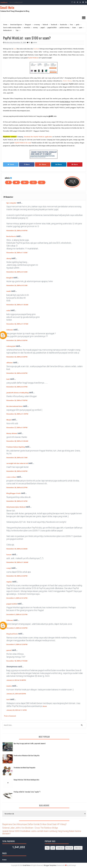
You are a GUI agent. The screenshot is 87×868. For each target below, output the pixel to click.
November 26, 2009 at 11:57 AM (17, 324)
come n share (11, 477)
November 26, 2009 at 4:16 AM (17, 272)
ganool (9, 650)
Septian (9, 582)
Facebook (36, 49)
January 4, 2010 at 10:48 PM (16, 680)
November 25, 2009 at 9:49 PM (17, 231)
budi (8, 379)
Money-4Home (12, 433)
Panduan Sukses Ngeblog (16, 447)
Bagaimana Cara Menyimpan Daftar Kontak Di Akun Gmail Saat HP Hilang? (34, 824)
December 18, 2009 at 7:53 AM (17, 661)
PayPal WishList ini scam (23, 143)
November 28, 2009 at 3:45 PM (17, 471)
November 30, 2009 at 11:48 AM (17, 562)
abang (9, 258)
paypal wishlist (12, 604)
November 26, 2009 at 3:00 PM (17, 340)
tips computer (11, 203)
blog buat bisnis (12, 634)
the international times (15, 406)
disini (45, 706)
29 (30, 43)
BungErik (10, 278)
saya (15, 49)
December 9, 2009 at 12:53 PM (17, 628)
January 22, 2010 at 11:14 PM (16, 710)
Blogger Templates (50, 865)
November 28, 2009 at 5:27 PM (17, 488)
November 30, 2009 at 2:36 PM (17, 576)
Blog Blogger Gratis (14, 493)
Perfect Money (67, 81)
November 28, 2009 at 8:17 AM (17, 458)
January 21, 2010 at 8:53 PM (16, 694)
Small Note (7, 7)
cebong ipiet (11, 346)
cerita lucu (60, 848)
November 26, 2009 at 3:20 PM (17, 357)
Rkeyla (9, 420)
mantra (9, 686)
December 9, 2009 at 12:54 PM (17, 644)
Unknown (10, 330)
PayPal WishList (33, 58)
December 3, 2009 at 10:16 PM (17, 598)
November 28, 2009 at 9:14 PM (17, 501)
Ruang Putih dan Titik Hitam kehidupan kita (26, 780)
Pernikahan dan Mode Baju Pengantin (24, 767)
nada (8, 311)
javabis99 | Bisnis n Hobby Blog (17, 393)
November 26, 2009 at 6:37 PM (17, 387)
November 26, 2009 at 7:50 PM (17, 400)
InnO (8, 700)
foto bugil (69, 848)
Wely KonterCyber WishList (16, 507)
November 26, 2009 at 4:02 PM (17, 373)
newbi (9, 291)
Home (4, 860)
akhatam (10, 363)
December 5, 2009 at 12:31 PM (17, 614)
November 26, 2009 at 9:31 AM (17, 285)
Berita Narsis (11, 236)
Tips (47, 848)
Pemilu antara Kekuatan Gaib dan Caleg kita (27, 755)
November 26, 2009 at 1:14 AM (17, 253)
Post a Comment (10, 716)
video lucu (78, 848)
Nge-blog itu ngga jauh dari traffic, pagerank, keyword (30, 743)
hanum (9, 555)
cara (53, 848)
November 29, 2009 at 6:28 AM (17, 549)
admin (7, 178)
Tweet (11, 164)
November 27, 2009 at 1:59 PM (17, 428)
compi (9, 568)
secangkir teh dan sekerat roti (17, 463)
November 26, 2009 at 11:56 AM (17, 305)
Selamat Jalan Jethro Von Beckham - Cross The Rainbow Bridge (30, 828)
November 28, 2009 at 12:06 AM (17, 441)
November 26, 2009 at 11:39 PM (17, 414)
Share (27, 164)
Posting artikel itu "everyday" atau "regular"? (27, 792)
